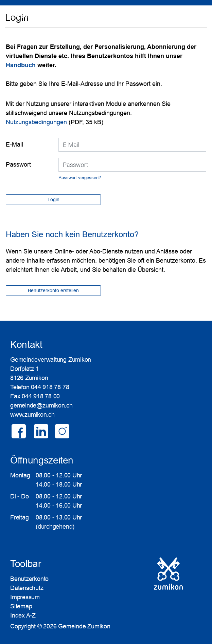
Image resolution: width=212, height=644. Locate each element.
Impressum (25, 597)
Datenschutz (27, 588)
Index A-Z (23, 615)
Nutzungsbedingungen (36, 122)
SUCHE (179, 19)
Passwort (18, 165)
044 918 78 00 (41, 396)
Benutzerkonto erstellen (53, 290)
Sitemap (21, 606)
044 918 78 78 (50, 387)
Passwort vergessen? (80, 178)
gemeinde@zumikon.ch (41, 405)
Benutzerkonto (29, 579)
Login (197, 19)
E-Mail (14, 145)
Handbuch (22, 65)
